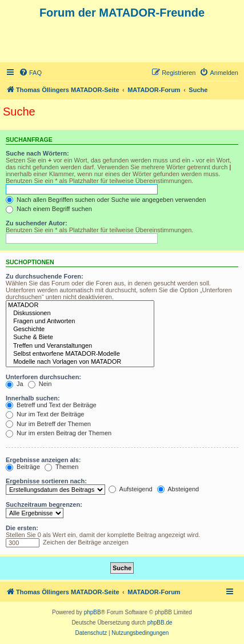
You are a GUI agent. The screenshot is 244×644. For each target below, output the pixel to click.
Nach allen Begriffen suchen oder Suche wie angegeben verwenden (106, 200)
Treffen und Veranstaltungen (80, 346)
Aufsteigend (131, 489)
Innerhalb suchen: (33, 398)
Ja (15, 384)
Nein (40, 384)
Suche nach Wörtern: (37, 153)
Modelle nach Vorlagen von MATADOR (80, 362)
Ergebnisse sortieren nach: (46, 481)
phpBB (93, 612)
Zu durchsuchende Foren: (45, 276)
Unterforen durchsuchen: (43, 377)
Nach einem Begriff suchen (49, 209)
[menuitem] (30, 73)
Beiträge (23, 467)
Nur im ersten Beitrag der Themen (59, 433)
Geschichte (80, 329)
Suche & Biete (80, 337)
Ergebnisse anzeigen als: (43, 460)
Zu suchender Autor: (37, 223)
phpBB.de (160, 623)
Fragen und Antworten (80, 321)
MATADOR (80, 305)
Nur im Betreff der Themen (48, 424)
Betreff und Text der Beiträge (51, 405)
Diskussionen (80, 313)
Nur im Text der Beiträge (45, 414)
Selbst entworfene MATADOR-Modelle (80, 354)
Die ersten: (22, 528)
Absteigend (178, 489)
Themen (61, 467)
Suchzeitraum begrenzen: (44, 504)
